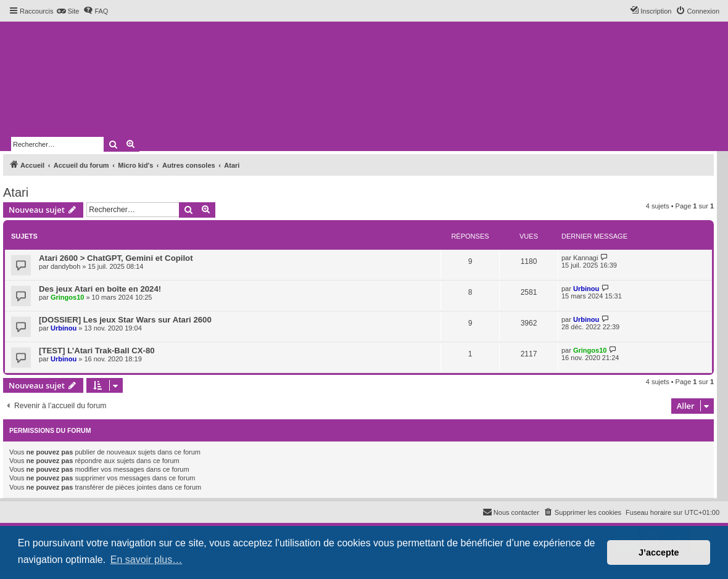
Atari (16, 192)
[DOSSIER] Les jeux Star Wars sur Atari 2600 (125, 320)
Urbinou (586, 289)
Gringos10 (67, 297)
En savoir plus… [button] (147, 560)
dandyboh (65, 266)
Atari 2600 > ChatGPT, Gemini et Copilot (116, 258)
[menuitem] (68, 11)
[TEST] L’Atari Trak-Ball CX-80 (97, 351)
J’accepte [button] (659, 552)
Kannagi (585, 258)
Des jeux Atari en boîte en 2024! (100, 289)
